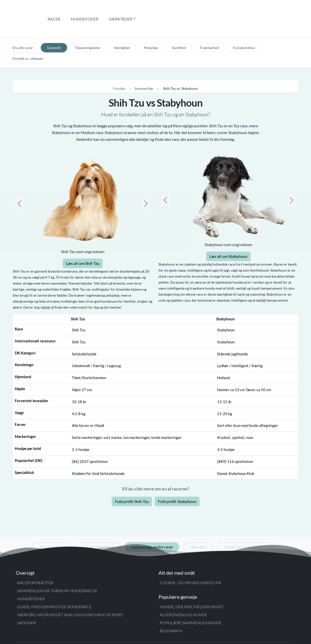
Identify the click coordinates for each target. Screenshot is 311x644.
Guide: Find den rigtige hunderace (54, 585)
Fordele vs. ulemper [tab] (28, 37)
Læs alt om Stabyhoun (228, 235)
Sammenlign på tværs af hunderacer (57, 569)
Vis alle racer (23, 26)
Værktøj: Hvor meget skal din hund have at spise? (70, 593)
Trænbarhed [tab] (209, 26)
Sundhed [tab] (179, 26)
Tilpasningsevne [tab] (87, 26)
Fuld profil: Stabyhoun (177, 480)
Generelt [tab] (54, 26)
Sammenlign (144, 67)
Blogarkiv (171, 609)
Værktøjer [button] (121, 8)
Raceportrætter (35, 561)
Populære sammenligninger (190, 601)
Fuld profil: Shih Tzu (132, 480)
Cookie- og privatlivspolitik (191, 561)
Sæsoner (26, 601)
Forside (119, 67)
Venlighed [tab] (122, 26)
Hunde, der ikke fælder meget (192, 585)
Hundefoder (85, 8)
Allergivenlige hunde (183, 593)
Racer (54, 8)
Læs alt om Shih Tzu (83, 242)
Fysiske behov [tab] (244, 26)
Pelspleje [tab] (151, 26)
